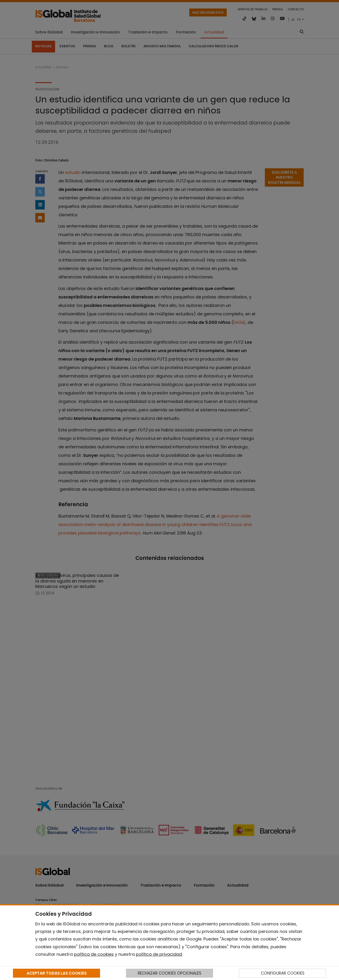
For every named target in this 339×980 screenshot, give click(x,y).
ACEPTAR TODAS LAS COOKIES (57, 973)
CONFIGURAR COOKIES (283, 973)
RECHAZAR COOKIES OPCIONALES (169, 973)
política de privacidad (159, 954)
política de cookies (94, 954)
